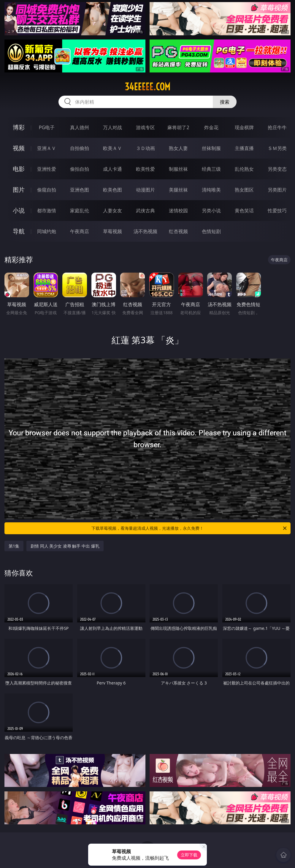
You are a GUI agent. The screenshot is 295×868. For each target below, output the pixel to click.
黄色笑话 (244, 211)
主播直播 (244, 148)
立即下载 (189, 855)
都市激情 (47, 211)
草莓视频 (112, 231)
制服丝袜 (178, 169)
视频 (19, 148)
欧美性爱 (145, 169)
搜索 (225, 102)
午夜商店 (80, 231)
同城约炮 (47, 231)
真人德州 (80, 127)
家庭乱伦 (80, 211)
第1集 (14, 546)
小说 (19, 210)
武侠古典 (145, 211)
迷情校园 (178, 211)
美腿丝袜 (178, 190)
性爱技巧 (277, 211)
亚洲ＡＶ (47, 148)
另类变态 (277, 169)
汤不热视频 (145, 231)
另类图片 (277, 190)
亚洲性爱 (47, 169)
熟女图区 (244, 190)
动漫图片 (145, 190)
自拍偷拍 (80, 148)
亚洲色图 (80, 190)
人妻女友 (112, 211)
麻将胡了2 (178, 127)
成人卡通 (112, 169)
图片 (19, 190)
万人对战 (112, 127)
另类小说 (211, 211)
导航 (19, 231)
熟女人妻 (178, 148)
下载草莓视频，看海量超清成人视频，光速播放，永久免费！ (189, 528)
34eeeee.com (147, 87)
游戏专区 (145, 127)
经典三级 (211, 169)
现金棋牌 (244, 127)
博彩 (19, 127)
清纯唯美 (211, 190)
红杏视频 (178, 231)
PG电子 (47, 127)
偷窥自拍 (47, 190)
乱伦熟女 (244, 169)
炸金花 (211, 127)
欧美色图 (112, 190)
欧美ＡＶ (112, 148)
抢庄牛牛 (277, 127)
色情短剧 (211, 231)
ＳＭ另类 (277, 148)
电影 (19, 169)
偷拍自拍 (80, 169)
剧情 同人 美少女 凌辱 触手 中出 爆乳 (65, 546)
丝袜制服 (211, 148)
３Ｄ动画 (145, 148)
